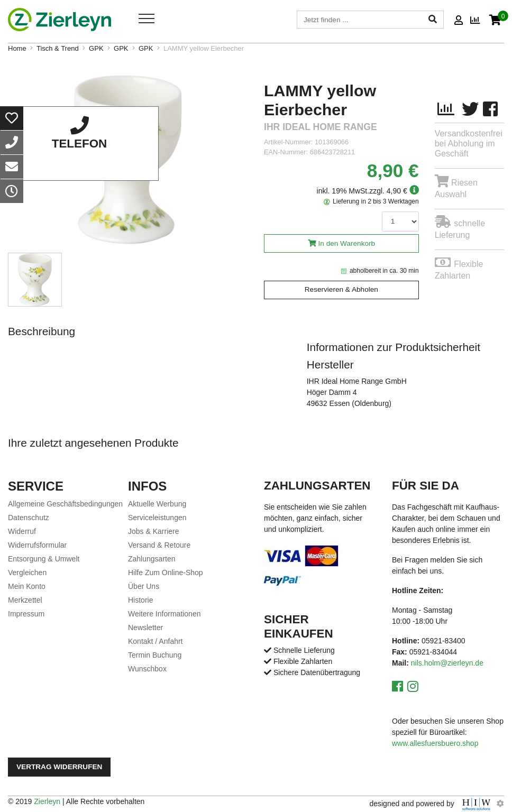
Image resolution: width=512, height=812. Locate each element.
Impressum (26, 614)
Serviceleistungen (157, 518)
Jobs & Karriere (153, 531)
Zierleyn (47, 801)
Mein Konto (27, 586)
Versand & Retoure (159, 545)
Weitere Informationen (164, 614)
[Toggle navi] (147, 19)
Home (17, 48)
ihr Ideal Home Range (321, 127)
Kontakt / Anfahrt (156, 641)
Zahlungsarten (152, 559)
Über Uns (144, 586)
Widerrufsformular (37, 545)
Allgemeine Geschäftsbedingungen (65, 504)
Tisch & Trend (58, 48)
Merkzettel (25, 600)
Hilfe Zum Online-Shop (166, 573)
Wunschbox (147, 669)
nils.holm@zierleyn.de (447, 663)
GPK (96, 48)
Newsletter (145, 628)
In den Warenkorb (347, 243)
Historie (140, 600)
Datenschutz (29, 518)
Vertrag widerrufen (59, 767)
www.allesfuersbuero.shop (435, 743)
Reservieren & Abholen (341, 289)
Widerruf (22, 531)
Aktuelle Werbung (157, 504)
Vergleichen (27, 573)
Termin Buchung (155, 655)
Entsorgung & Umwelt (44, 559)
